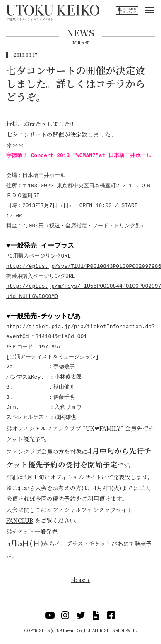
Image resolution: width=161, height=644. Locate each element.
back (81, 580)
